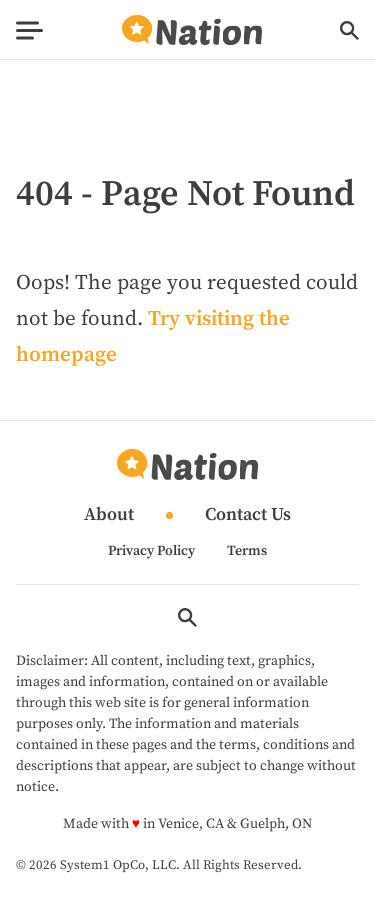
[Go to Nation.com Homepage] (192, 30)
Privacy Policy (151, 551)
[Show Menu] (29, 30)
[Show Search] (349, 30)
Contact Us (248, 515)
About (109, 515)
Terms (247, 551)
